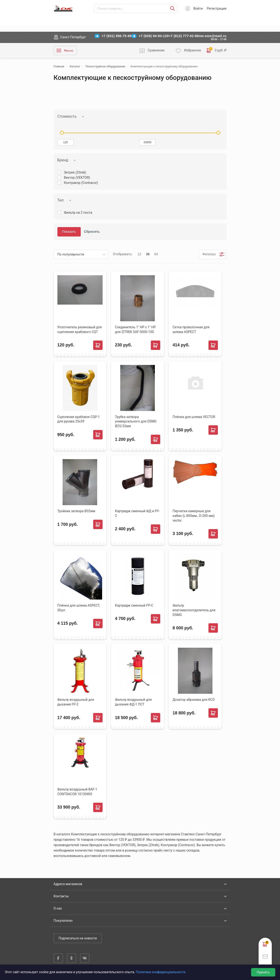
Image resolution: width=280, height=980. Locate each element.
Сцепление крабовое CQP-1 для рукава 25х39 (79, 419)
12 (140, 254)
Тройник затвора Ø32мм (76, 511)
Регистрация (217, 8)
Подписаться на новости (78, 938)
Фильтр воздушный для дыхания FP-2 (76, 702)
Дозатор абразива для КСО (194, 700)
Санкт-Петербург (73, 37)
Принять (263, 972)
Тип (61, 200)
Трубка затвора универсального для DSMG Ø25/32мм (136, 422)
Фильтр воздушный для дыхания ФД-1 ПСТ (133, 702)
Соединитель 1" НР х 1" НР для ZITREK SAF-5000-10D (135, 329)
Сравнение (156, 50)
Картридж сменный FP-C (134, 605)
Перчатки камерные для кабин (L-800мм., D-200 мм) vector (194, 516)
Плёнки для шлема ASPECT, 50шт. (79, 608)
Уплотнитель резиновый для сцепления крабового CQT (80, 329)
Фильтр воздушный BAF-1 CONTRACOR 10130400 (77, 792)
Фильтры (209, 254)
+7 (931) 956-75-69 (117, 36)
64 (156, 254)
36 (148, 254)
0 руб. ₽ (216, 50)
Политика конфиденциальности (161, 972)
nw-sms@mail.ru (213, 36)
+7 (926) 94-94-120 (154, 36)
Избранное (192, 50)
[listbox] (81, 254)
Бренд (63, 160)
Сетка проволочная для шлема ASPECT (191, 329)
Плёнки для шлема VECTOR (194, 417)
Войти (198, 8)
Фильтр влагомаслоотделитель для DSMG (194, 610)
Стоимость (67, 116)
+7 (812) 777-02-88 (184, 36)
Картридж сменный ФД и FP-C (137, 513)
